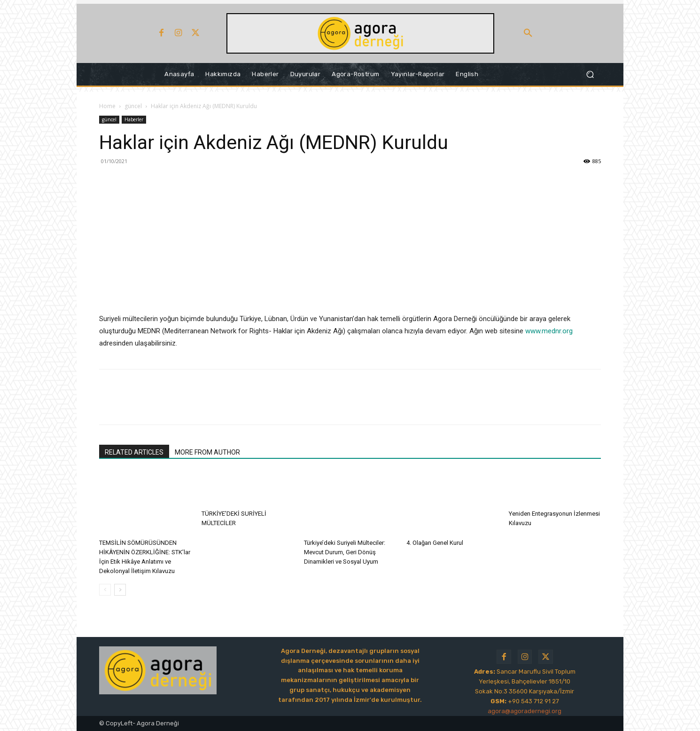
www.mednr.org (549, 331)
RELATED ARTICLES (134, 452)
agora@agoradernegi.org (525, 711)
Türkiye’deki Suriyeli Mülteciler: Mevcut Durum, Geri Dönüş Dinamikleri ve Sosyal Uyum (345, 552)
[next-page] (120, 590)
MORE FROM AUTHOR (207, 452)
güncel (133, 106)
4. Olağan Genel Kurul (435, 543)
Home (107, 106)
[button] (528, 33)
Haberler (134, 119)
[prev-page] (105, 590)
